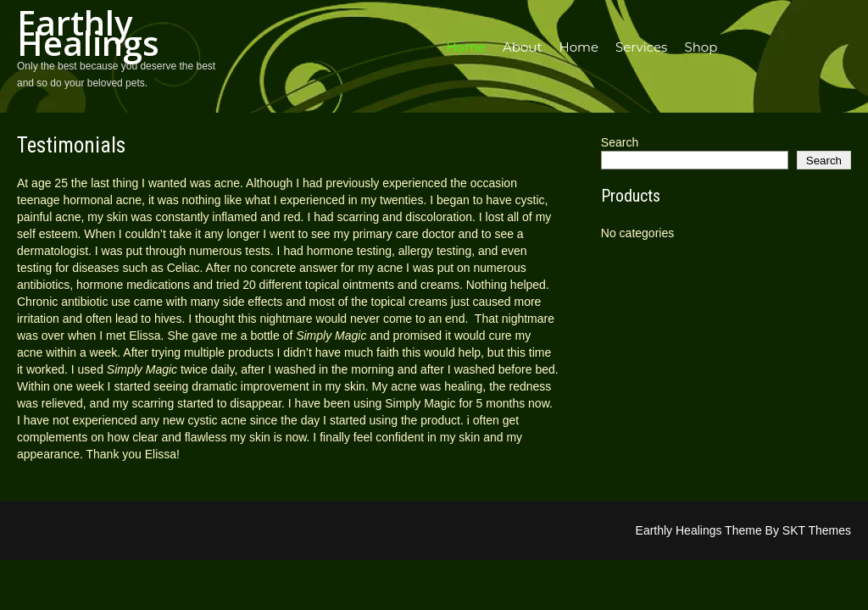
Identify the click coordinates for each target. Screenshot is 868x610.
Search (620, 142)
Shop (701, 47)
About (523, 47)
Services (641, 47)
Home (466, 47)
